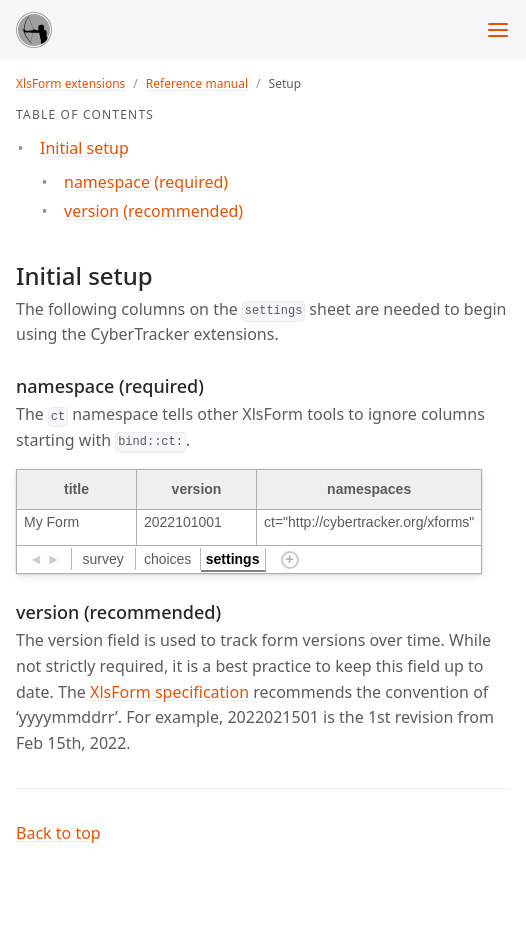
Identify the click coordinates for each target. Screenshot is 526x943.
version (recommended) (153, 211)
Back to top (58, 833)
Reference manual (197, 83)
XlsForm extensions (70, 83)
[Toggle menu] (498, 30)
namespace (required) (146, 182)
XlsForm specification (169, 692)
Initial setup (84, 148)
